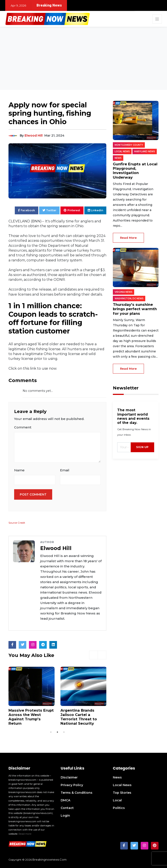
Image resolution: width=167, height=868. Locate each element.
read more (128, 233)
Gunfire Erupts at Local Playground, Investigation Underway (135, 168)
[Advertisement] (83, 59)
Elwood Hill (34, 135)
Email (65, 470)
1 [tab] (51, 731)
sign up (142, 441)
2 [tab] (57, 731)
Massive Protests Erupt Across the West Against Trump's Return (31, 714)
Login (65, 815)
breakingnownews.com (49, 859)
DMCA (65, 799)
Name (19, 470)
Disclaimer (69, 777)
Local (117, 799)
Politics (119, 807)
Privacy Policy (72, 784)
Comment (23, 427)
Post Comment (33, 494)
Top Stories (122, 792)
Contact (67, 807)
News (117, 777)
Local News (122, 784)
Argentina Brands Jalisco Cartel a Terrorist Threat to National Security (83, 717)
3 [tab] (64, 731)
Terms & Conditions (77, 792)
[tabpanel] (32, 695)
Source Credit (17, 523)
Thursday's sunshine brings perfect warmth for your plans (134, 304)
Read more (25, 833)
